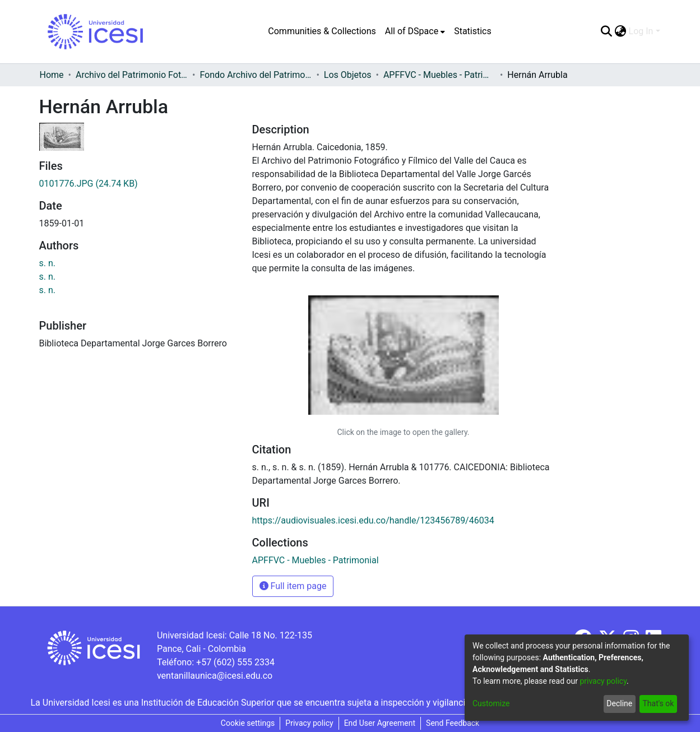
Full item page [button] (293, 586)
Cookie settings (248, 723)
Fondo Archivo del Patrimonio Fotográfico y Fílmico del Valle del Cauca (256, 75)
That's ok (658, 703)
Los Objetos (348, 75)
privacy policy (603, 681)
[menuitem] (415, 31)
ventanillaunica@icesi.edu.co (215, 676)
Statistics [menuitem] (473, 31)
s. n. (48, 263)
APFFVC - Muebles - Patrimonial (439, 75)
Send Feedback (453, 723)
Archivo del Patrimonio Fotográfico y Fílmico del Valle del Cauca (132, 75)
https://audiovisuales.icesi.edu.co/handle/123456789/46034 (373, 520)
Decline (619, 703)
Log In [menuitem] (641, 31)
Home (52, 75)
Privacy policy (309, 723)
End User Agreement (380, 723)
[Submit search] (607, 31)
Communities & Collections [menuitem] (322, 31)
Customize (491, 703)
